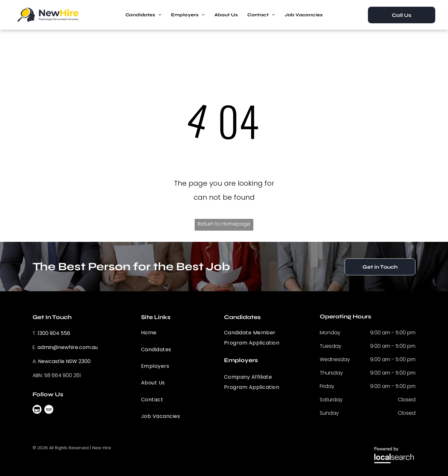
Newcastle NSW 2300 (64, 361)
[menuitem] (143, 15)
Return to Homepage (224, 224)
